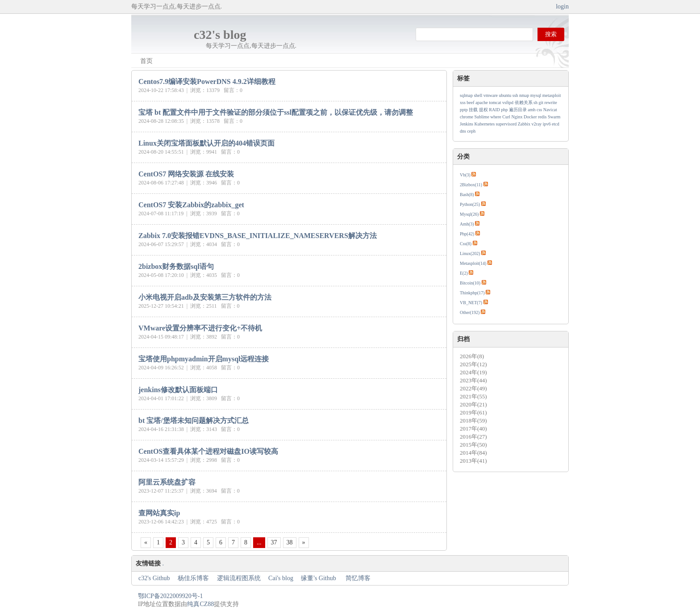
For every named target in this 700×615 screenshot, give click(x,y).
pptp (464, 110)
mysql (536, 95)
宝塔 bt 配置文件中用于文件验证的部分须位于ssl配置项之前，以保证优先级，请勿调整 (276, 112)
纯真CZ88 (200, 604)
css (539, 110)
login (562, 6)
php (504, 110)
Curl (506, 117)
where (496, 117)
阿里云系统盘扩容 (167, 482)
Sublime (482, 117)
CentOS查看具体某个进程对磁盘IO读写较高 (208, 451)
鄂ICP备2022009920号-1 (170, 596)
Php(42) (467, 234)
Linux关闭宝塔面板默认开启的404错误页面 (206, 143)
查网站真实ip (159, 513)
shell (478, 95)
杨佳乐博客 (193, 578)
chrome (467, 117)
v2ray (537, 124)
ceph (471, 131)
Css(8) (466, 244)
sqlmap (466, 95)
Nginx (517, 117)
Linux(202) (470, 253)
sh (535, 102)
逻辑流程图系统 (239, 578)
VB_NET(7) (471, 303)
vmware (491, 95)
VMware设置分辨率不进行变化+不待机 (200, 328)
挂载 (473, 110)
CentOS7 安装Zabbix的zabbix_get (191, 205)
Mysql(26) (469, 214)
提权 (483, 110)
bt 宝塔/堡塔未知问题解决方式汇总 (194, 420)
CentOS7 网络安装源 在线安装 (186, 174)
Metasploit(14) (473, 263)
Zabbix (524, 124)
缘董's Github (319, 578)
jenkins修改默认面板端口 (178, 390)
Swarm (554, 117)
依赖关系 (524, 102)
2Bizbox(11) (471, 185)
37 (274, 542)
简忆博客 (358, 578)
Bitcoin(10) (470, 283)
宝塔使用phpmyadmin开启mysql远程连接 (204, 359)
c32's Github (154, 578)
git (541, 102)
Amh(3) (467, 224)
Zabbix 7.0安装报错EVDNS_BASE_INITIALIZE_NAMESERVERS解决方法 (258, 236)
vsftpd (508, 102)
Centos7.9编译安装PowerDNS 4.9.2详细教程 (207, 82)
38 (290, 542)
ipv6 (547, 124)
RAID (494, 110)
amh (531, 110)
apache (482, 102)
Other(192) (470, 312)
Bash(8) (467, 195)
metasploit (552, 95)
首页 (146, 61)
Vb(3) (465, 175)
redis (542, 117)
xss (463, 102)
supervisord (506, 124)
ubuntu (505, 95)
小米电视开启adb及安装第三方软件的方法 (205, 297)
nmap (524, 95)
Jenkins (467, 124)
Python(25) (470, 204)
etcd (556, 124)
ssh (515, 95)
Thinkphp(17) (472, 293)
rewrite (550, 102)
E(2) (464, 273)
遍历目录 (518, 110)
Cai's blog (281, 578)
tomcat (495, 102)
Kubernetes (485, 124)
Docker (530, 117)
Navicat (550, 110)
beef (470, 102)
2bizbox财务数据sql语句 (176, 266)
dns (463, 131)
